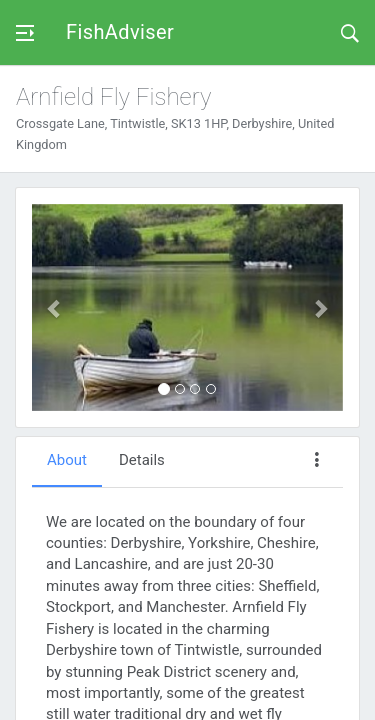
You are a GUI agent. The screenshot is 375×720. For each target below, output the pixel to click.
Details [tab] (142, 460)
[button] (55, 307)
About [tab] (67, 460)
